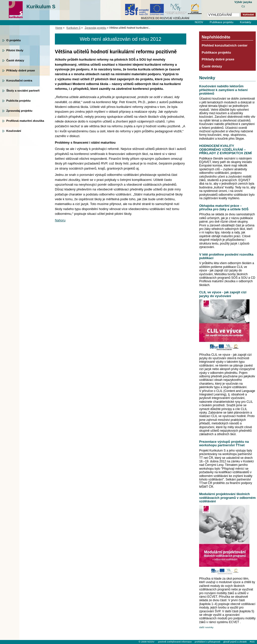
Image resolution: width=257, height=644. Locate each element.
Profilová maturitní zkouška (25, 121)
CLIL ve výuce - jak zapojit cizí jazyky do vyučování (223, 294)
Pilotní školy (15, 50)
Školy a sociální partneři (23, 91)
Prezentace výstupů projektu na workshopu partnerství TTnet (224, 443)
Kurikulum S (41, 7)
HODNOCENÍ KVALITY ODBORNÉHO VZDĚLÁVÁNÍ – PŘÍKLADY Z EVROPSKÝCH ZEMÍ (225, 149)
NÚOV (199, 22)
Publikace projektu (222, 22)
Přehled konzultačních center (225, 45)
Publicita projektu (19, 101)
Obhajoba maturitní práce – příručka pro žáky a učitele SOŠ (224, 207)
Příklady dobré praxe (21, 70)
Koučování (14, 131)
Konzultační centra (19, 80)
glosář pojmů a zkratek (235, 642)
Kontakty (246, 22)
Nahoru (60, 220)
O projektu (14, 40)
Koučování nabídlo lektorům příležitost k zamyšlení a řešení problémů (223, 90)
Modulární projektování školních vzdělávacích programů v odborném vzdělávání (227, 498)
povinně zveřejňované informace (175, 642)
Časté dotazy (15, 60)
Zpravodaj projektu (19, 111)
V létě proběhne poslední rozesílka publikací (226, 256)
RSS (252, 642)
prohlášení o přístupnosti (207, 642)
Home (59, 28)
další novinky (206, 627)
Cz (243, 6)
